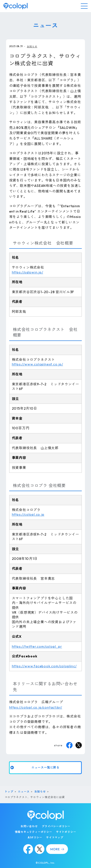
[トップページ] (16, 6)
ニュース (24, 792)
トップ (9, 792)
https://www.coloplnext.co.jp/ (37, 364)
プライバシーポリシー (56, 826)
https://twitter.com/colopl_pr (37, 646)
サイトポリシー (66, 832)
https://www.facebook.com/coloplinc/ (44, 666)
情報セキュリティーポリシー (33, 832)
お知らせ (32, 46)
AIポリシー (35, 837)
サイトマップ (55, 837)
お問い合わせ (29, 826)
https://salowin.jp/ (28, 272)
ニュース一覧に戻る (46, 767)
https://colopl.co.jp (28, 514)
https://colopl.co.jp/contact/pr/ (36, 707)
